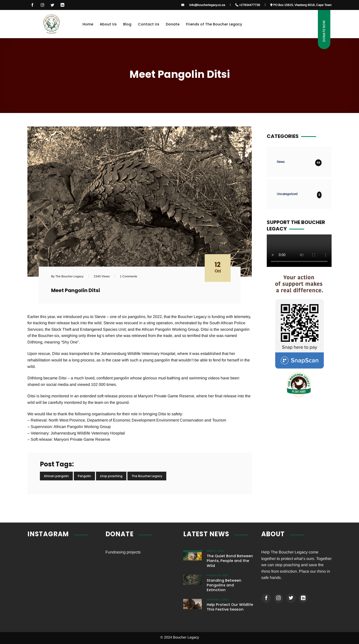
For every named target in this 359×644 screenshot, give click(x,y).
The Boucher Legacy (147, 476)
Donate (173, 24)
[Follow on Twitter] (291, 598)
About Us (108, 24)
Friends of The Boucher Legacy (214, 24)
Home (88, 24)
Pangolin (84, 476)
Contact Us (149, 24)
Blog (127, 24)
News (281, 162)
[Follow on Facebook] (32, 5)
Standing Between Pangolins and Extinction (224, 585)
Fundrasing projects (123, 552)
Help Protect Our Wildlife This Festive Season (230, 607)
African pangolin (56, 476)
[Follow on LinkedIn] (62, 5)
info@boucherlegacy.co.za (207, 5)
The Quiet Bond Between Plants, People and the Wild (230, 561)
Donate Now (324, 31)
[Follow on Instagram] (42, 5)
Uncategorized (287, 194)
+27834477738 (248, 5)
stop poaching (111, 476)
